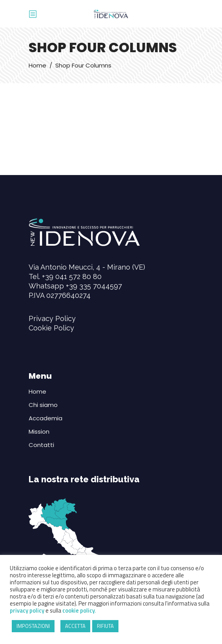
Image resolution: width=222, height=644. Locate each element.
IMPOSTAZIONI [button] (33, 626)
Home (37, 65)
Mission (39, 431)
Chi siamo (43, 405)
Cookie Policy (51, 328)
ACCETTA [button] (75, 626)
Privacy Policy (52, 318)
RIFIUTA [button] (105, 626)
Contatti (41, 445)
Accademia (45, 418)
